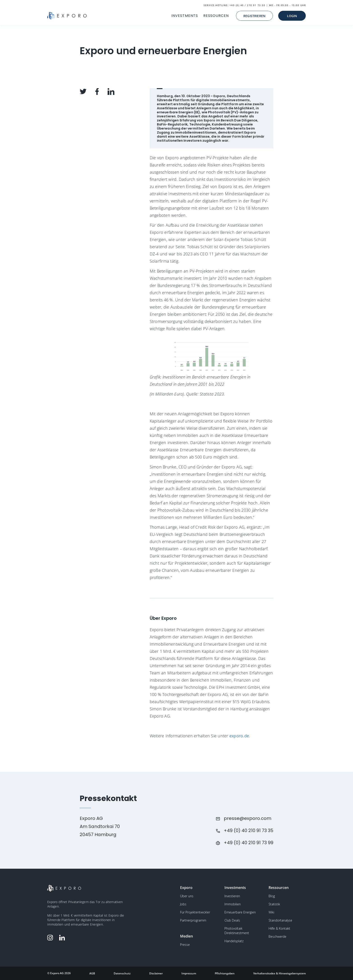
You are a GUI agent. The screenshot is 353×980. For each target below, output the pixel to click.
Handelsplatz (234, 941)
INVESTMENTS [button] (185, 16)
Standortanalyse (280, 920)
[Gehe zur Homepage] (67, 16)
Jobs (183, 904)
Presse (185, 945)
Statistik (274, 904)
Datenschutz (122, 973)
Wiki (271, 912)
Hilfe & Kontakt (279, 928)
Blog (272, 896)
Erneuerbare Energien (240, 912)
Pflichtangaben (225, 973)
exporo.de (239, 736)
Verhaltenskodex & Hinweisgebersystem (279, 973)
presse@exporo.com (248, 818)
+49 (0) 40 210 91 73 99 (249, 843)
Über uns (187, 896)
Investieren (232, 896)
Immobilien (233, 904)
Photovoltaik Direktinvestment (237, 931)
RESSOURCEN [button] (216, 16)
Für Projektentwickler (195, 912)
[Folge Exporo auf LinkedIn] (63, 938)
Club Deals (232, 920)
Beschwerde (277, 936)
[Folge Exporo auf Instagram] (51, 938)
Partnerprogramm (193, 920)
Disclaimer (156, 973)
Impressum (189, 973)
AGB (92, 973)
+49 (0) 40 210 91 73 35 (249, 830)
